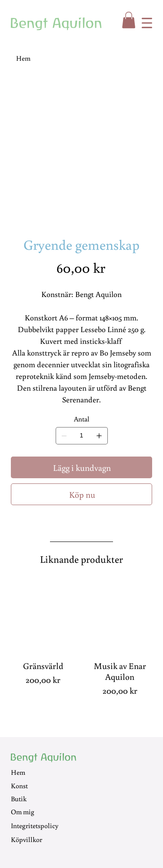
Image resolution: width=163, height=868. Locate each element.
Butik (19, 796)
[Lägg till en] (99, 436)
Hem (18, 770)
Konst (19, 783)
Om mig (23, 809)
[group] (81, 636)
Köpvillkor (27, 837)
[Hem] (23, 57)
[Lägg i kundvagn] (81, 467)
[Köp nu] (81, 492)
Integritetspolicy (35, 822)
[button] (129, 20)
